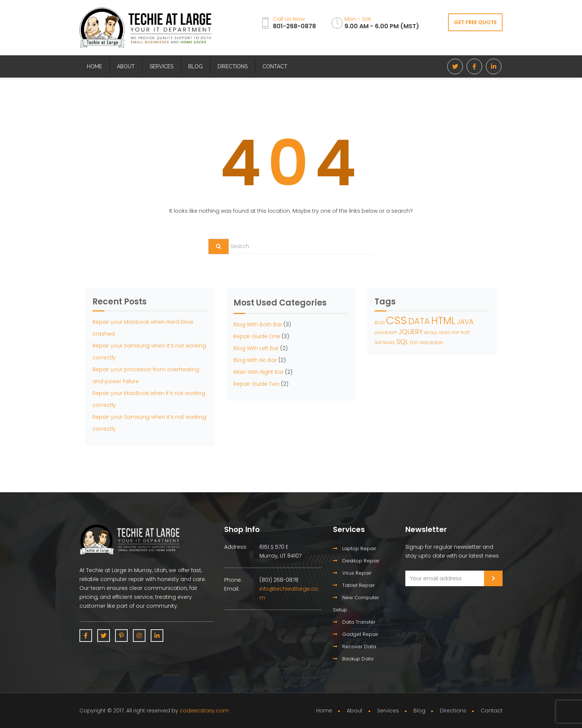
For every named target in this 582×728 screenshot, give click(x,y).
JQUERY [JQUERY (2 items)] (411, 332)
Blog (195, 66)
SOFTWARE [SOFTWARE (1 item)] (385, 343)
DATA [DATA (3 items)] (419, 321)
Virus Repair (352, 573)
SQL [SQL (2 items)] (402, 342)
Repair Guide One (257, 336)
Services (161, 66)
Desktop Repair (356, 561)
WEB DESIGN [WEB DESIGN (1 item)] (431, 343)
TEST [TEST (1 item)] (414, 343)
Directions (233, 66)
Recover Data (354, 647)
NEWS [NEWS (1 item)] (445, 333)
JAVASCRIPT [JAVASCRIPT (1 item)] (386, 333)
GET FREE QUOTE (475, 22)
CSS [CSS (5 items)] (396, 320)
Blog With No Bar (255, 360)
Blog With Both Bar (258, 324)
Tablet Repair (354, 585)
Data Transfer (354, 622)
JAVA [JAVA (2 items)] (465, 322)
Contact (275, 66)
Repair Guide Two (256, 384)
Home (94, 66)
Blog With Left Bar (256, 348)
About (126, 66)
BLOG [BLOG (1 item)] (380, 323)
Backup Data (353, 659)
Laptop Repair (355, 549)
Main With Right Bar (259, 372)
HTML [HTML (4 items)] (443, 321)
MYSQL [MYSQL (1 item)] (431, 333)
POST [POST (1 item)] (465, 333)
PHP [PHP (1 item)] (455, 333)
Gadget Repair (356, 634)
